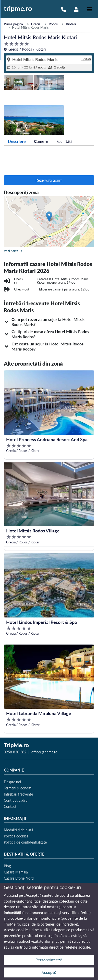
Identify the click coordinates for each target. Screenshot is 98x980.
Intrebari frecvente (18, 794)
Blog (7, 866)
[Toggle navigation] (90, 9)
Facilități (64, 141)
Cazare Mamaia (16, 872)
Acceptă (49, 972)
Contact (10, 806)
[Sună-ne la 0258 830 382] (64, 9)
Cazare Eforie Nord (19, 878)
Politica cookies (16, 836)
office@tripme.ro (44, 752)
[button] (49, 322)
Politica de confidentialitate (25, 842)
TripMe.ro (16, 745)
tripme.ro (18, 9)
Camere (41, 141)
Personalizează (49, 960)
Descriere (17, 141)
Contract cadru (16, 800)
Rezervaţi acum (49, 180)
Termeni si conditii (18, 788)
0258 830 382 (15, 752)
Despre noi (12, 782)
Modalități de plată (19, 830)
